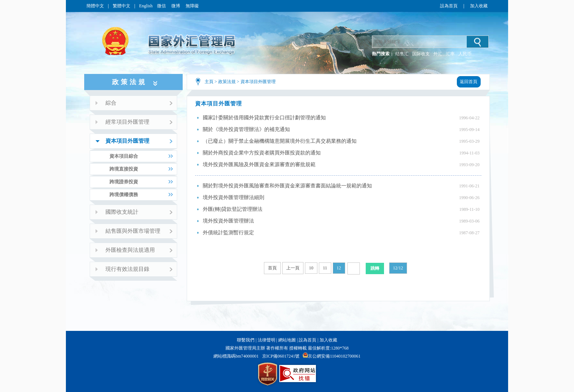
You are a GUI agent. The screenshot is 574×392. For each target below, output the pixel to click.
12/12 (398, 268)
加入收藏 (479, 6)
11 (325, 268)
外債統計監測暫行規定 (228, 233)
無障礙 (192, 6)
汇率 (450, 54)
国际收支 (421, 54)
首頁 (272, 268)
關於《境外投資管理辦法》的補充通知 (246, 129)
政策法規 (227, 82)
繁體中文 (122, 6)
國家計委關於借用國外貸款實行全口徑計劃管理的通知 (264, 118)
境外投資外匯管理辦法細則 (234, 197)
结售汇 (402, 54)
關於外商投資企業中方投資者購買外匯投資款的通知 (262, 153)
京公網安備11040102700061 (334, 356)
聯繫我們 (246, 340)
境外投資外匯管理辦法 (228, 221)
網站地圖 (287, 340)
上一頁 (293, 268)
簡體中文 (95, 6)
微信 (162, 6)
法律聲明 (266, 340)
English (146, 6)
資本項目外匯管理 (258, 82)
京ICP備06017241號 (281, 356)
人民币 (465, 54)
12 (339, 268)
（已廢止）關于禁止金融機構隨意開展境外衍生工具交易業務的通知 (280, 141)
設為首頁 (449, 6)
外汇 (438, 54)
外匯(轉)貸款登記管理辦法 (233, 209)
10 (311, 268)
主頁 (209, 82)
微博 (176, 6)
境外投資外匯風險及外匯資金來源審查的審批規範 (259, 165)
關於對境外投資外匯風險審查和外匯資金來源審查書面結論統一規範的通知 (287, 186)
